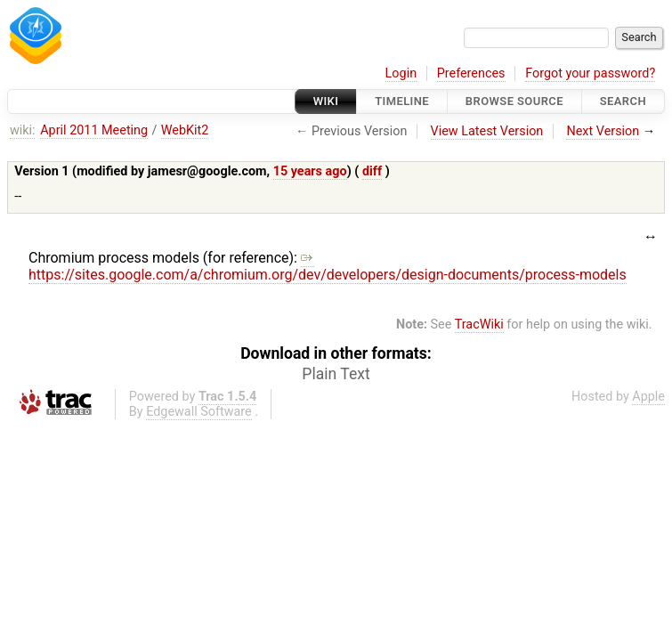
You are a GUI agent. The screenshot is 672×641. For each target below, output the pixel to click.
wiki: (23, 130)
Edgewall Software (199, 412)
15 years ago (310, 171)
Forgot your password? (590, 73)
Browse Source (514, 101)
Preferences (471, 73)
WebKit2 (185, 130)
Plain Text (336, 374)
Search (623, 101)
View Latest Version (487, 131)
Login (401, 73)
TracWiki (479, 325)
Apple (648, 397)
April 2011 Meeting (94, 130)
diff (372, 171)
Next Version (603, 131)
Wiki (326, 101)
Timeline (402, 101)
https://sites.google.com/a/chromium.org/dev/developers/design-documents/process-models (328, 266)
